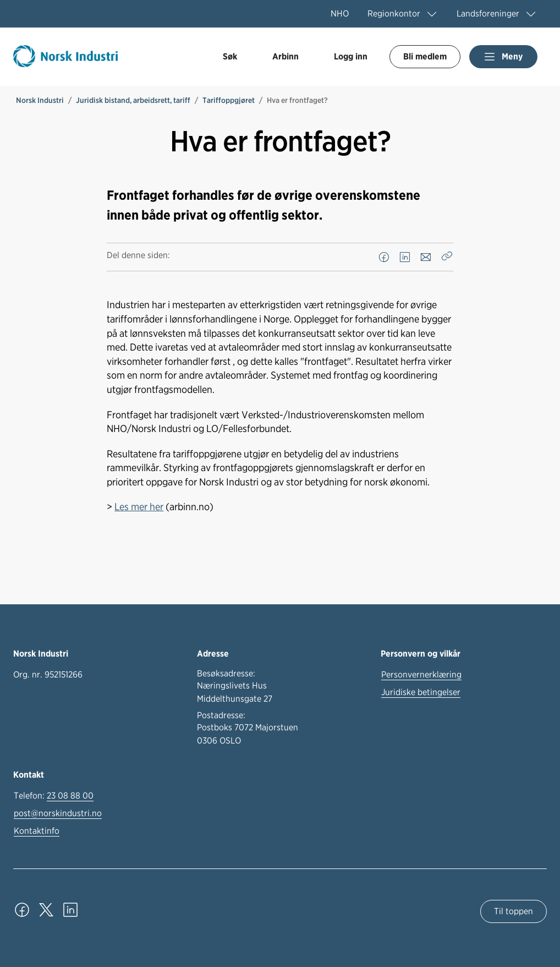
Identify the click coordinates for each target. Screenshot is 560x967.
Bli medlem (425, 56)
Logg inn (351, 56)
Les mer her (139, 506)
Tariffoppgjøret (229, 100)
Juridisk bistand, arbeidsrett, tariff (133, 100)
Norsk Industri (40, 100)
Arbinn (286, 56)
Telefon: (54, 796)
